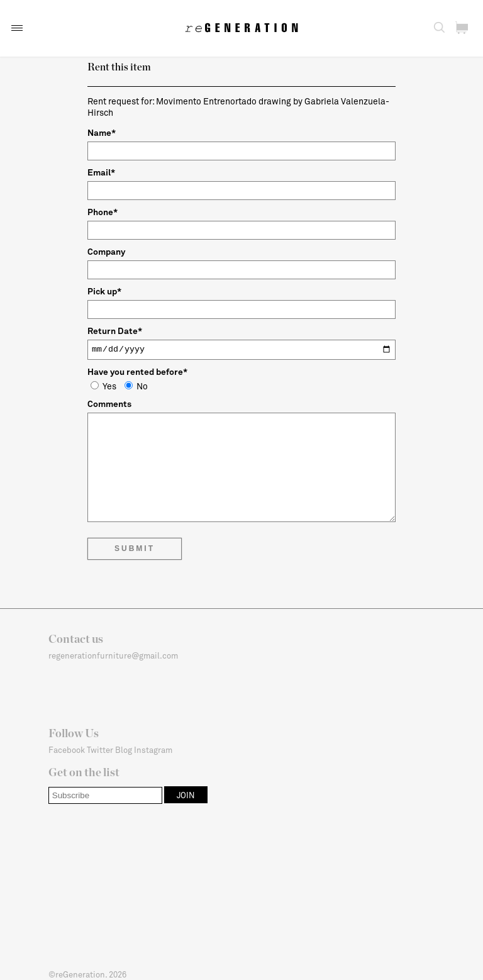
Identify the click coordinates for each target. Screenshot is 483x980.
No (136, 386)
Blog (124, 750)
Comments (109, 404)
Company (106, 251)
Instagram (153, 750)
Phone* (103, 212)
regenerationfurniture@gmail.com (113, 655)
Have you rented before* (137, 371)
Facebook (67, 750)
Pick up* (104, 291)
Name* (102, 132)
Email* (101, 172)
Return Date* (115, 331)
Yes (103, 386)
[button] (17, 28)
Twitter (100, 750)
